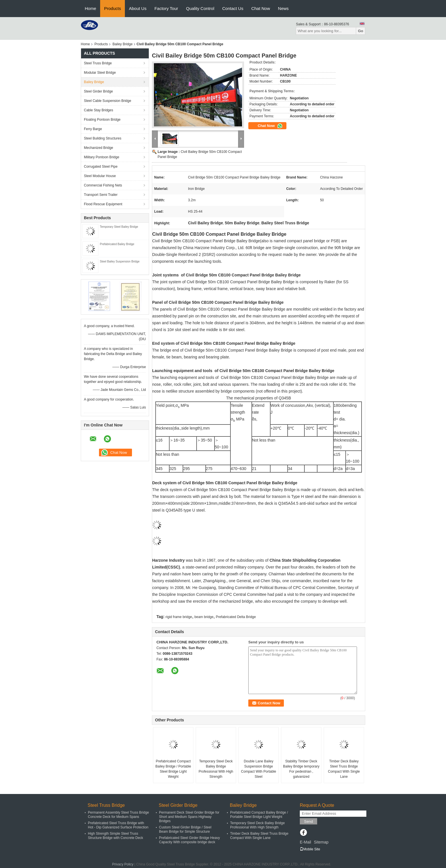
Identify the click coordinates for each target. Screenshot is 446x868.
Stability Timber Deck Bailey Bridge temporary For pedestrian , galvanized (301, 769)
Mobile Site (310, 849)
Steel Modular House (100, 176)
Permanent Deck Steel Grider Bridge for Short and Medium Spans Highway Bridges (189, 817)
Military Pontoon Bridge (102, 157)
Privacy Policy (123, 864)
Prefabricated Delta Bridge (236, 617)
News (283, 8)
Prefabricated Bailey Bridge (117, 244)
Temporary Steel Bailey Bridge (119, 227)
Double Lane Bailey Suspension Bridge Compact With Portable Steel (258, 769)
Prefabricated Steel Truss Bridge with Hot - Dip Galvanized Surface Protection (118, 825)
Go (361, 31)
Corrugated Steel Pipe (101, 167)
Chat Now (261, 8)
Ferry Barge (93, 129)
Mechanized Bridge (99, 148)
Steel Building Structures (103, 138)
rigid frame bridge (179, 617)
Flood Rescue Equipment (103, 204)
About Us (138, 8)
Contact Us (233, 8)
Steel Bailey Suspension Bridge (120, 261)
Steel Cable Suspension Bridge (108, 101)
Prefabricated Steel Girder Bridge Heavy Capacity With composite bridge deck (189, 840)
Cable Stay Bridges (99, 110)
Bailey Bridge (122, 44)
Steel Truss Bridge (98, 63)
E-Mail (305, 842)
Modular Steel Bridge (100, 73)
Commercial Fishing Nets (103, 185)
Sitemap (321, 842)
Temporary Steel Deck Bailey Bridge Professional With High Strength (216, 769)
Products (112, 8)
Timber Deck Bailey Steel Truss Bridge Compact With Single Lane (344, 769)
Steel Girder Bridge (98, 91)
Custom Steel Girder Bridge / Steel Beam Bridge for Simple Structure (185, 829)
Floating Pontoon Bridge (102, 120)
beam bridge (204, 617)
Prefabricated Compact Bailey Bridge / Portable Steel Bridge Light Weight (173, 769)
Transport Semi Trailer (101, 195)
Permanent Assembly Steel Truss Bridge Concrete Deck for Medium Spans (118, 815)
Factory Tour (166, 8)
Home (90, 8)
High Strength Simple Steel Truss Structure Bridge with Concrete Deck (115, 836)
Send (308, 821)
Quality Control (200, 8)
